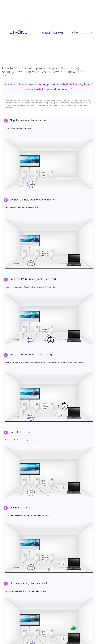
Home (50, 31)
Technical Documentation (53, 33)
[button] (95, 72)
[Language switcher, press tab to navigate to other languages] (82, 32)
